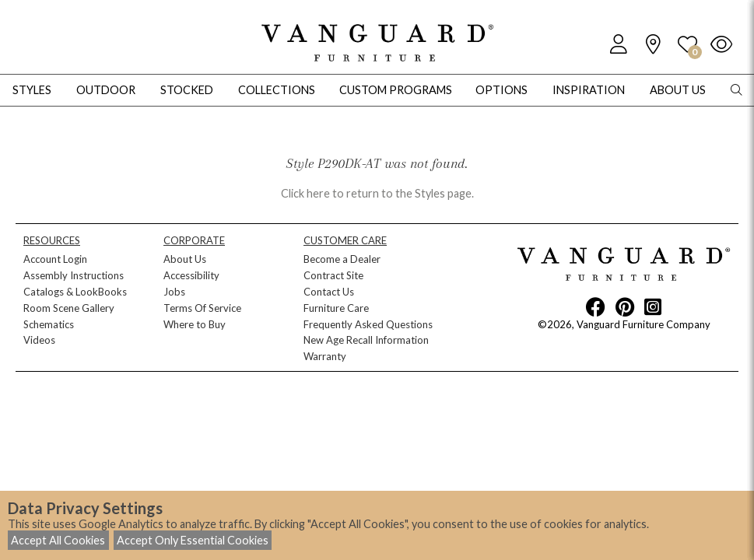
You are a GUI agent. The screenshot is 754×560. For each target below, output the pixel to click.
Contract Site (333, 275)
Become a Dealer (342, 259)
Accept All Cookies (58, 540)
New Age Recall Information (366, 340)
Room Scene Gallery (69, 308)
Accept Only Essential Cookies (193, 540)
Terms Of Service (202, 308)
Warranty (325, 356)
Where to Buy (195, 324)
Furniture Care (336, 308)
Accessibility (191, 275)
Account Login (55, 259)
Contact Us (329, 292)
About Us (185, 259)
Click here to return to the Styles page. (377, 193)
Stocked (187, 90)
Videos (39, 340)
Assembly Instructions (74, 275)
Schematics (49, 324)
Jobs (174, 292)
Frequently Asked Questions (368, 324)
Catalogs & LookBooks (75, 292)
